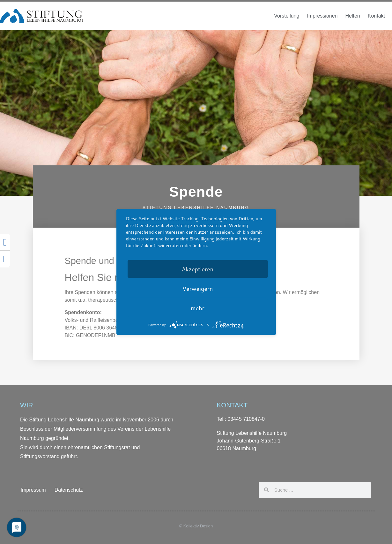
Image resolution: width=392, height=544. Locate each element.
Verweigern (198, 289)
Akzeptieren (198, 269)
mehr (197, 308)
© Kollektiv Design (196, 526)
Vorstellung (287, 16)
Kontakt (376, 16)
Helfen (352, 16)
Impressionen (322, 16)
